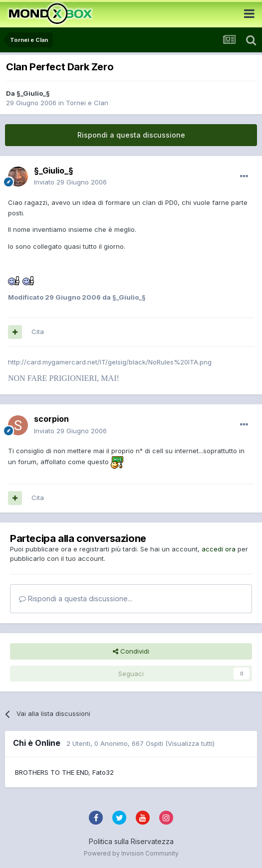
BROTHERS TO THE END (52, 772)
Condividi (131, 651)
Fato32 (103, 772)
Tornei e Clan (87, 103)
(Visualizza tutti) (190, 743)
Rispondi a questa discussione (131, 135)
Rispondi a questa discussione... (76, 599)
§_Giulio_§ (33, 93)
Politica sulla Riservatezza (131, 841)
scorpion (51, 419)
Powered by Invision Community (131, 853)
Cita (38, 332)
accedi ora (219, 549)
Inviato (70, 182)
